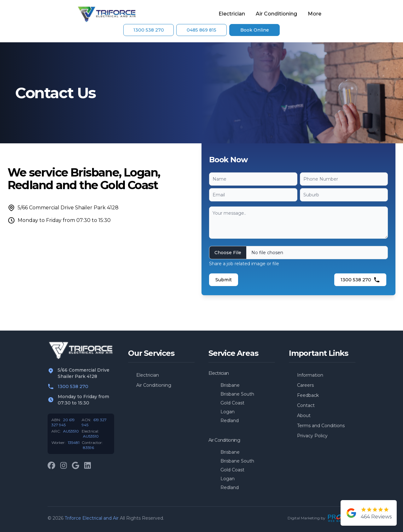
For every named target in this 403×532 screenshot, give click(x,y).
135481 (74, 442)
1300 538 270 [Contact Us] (149, 30)
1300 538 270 (360, 280)
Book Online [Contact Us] (255, 30)
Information (310, 375)
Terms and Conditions (321, 426)
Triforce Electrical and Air (92, 518)
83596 (88, 448)
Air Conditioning (276, 14)
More (315, 14)
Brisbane (230, 385)
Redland (230, 421)
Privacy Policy (312, 436)
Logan (228, 412)
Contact (306, 405)
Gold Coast (232, 403)
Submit (224, 280)
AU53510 (71, 431)
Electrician (232, 14)
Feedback (308, 395)
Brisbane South (237, 394)
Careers (305, 385)
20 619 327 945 (63, 422)
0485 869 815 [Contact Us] (201, 30)
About (304, 415)
